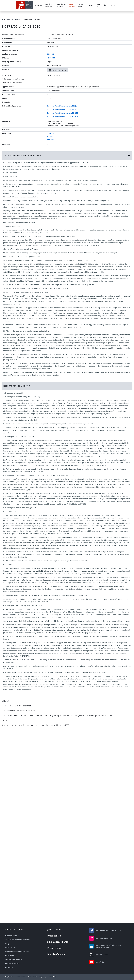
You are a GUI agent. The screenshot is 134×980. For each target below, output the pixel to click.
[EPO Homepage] (25, 5)
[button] (67, 155)
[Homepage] (2, 19)
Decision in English (57, 70)
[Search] (105, 5)
